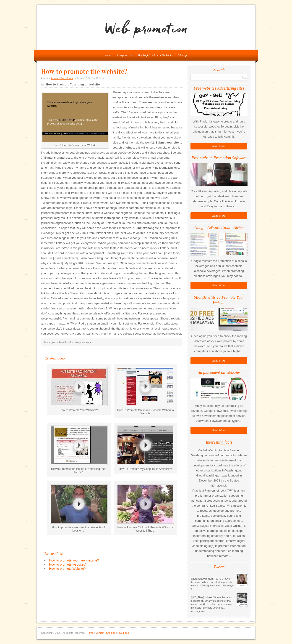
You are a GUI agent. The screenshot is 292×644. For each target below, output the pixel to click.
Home (90, 633)
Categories (124, 56)
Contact (100, 633)
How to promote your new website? (74, 560)
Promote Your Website (62, 78)
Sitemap (182, 55)
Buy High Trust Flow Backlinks (155, 55)
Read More (219, 146)
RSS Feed (123, 633)
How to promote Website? (67, 569)
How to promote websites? (68, 564)
